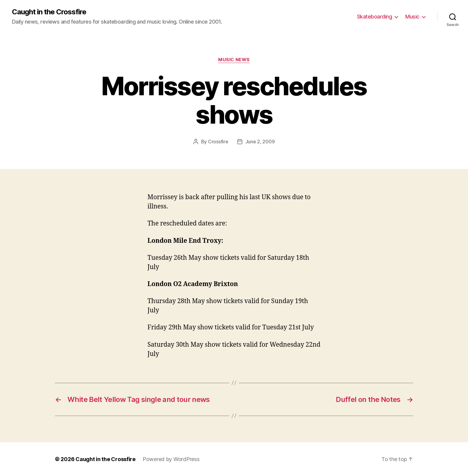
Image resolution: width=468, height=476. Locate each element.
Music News (234, 60)
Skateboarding (375, 17)
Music (412, 17)
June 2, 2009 (260, 142)
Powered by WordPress (171, 459)
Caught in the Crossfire (49, 12)
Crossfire (218, 142)
